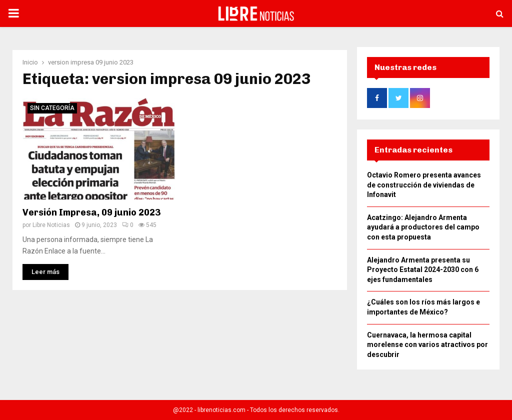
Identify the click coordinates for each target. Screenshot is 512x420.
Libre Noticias (51, 222)
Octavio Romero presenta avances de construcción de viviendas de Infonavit (424, 188)
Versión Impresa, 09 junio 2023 (91, 209)
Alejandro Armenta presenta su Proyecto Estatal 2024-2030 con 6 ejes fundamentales (423, 273)
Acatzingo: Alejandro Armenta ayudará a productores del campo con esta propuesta (423, 230)
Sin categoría (52, 105)
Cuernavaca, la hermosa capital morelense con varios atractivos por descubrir (427, 348)
